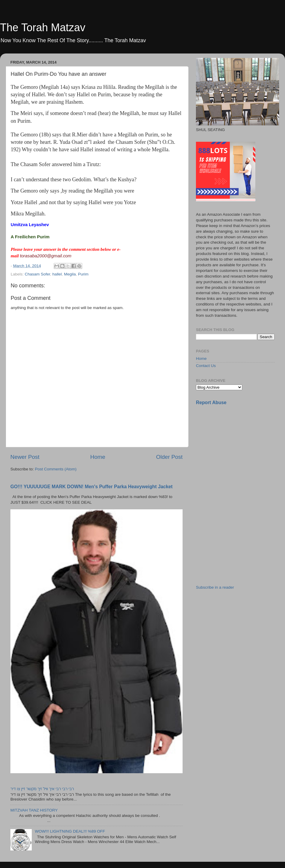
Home (98, 457)
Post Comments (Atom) (56, 469)
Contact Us (206, 366)
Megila (70, 274)
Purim (83, 274)
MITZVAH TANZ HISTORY (34, 810)
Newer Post (25, 457)
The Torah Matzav (43, 27)
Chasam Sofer (37, 274)
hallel (57, 274)
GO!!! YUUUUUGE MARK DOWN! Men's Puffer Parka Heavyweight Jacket (91, 487)
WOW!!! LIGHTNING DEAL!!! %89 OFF (70, 831)
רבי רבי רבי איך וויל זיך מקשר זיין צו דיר (42, 789)
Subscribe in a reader (215, 587)
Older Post (169, 457)
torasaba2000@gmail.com (46, 256)
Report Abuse (211, 403)
